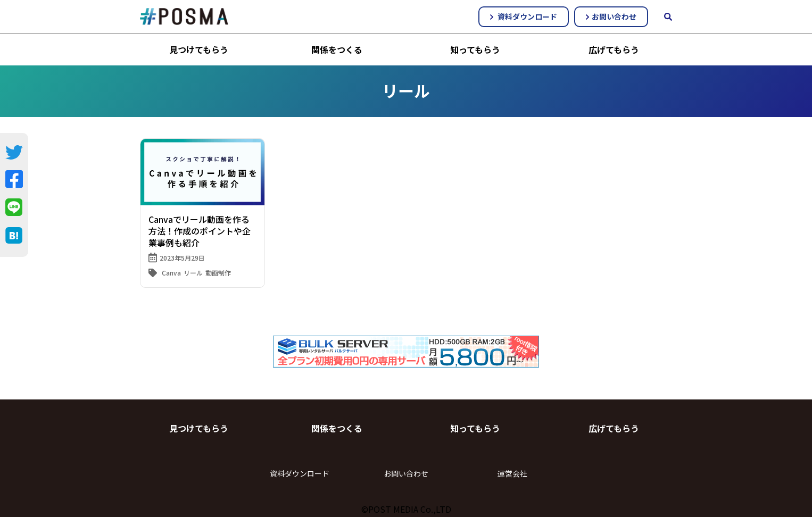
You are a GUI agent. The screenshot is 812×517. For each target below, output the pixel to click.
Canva (171, 273)
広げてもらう (614, 49)
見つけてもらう (199, 49)
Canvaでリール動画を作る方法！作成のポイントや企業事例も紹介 (200, 231)
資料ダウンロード (524, 16)
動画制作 (218, 273)
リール (193, 273)
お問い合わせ (611, 16)
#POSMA (184, 16)
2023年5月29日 (182, 258)
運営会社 (512, 473)
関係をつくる (337, 49)
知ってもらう (475, 49)
